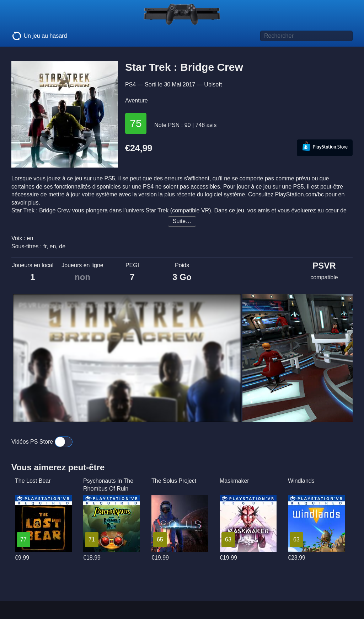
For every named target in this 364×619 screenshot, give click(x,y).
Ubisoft (213, 84)
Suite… (182, 221)
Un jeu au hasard (39, 36)
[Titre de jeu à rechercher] (306, 36)
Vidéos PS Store (42, 442)
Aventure (136, 100)
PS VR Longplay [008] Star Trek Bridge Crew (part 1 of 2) (98, 306)
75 (136, 123)
